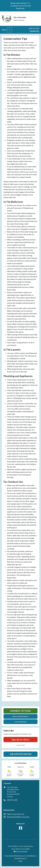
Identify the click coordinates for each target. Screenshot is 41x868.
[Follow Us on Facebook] (21, 828)
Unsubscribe (20, 745)
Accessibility (26, 849)
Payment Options (20, 711)
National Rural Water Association (18, 817)
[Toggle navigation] (10, 30)
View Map (10, 797)
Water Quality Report (21, 716)
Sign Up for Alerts (20, 740)
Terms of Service (16, 849)
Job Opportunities (20, 754)
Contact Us (34, 31)
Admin (21, 861)
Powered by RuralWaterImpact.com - (20, 857)
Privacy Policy (28, 846)
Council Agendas (20, 722)
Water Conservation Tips (16, 814)
